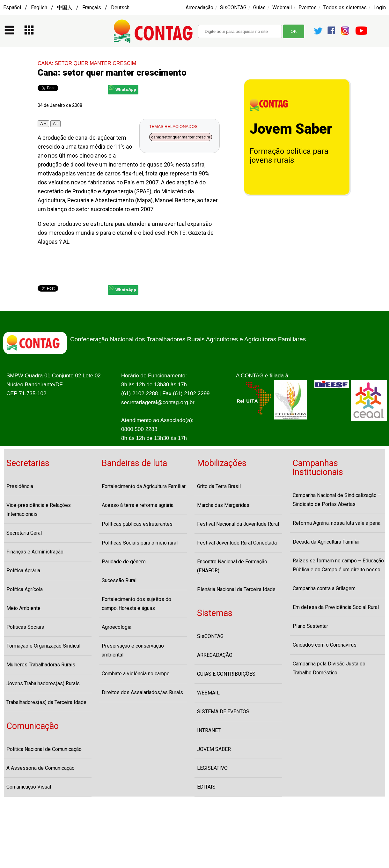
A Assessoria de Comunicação (40, 768)
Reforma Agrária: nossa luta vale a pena (337, 523)
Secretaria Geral (24, 533)
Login (380, 7)
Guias (259, 7)
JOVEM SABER (214, 749)
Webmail (282, 7)
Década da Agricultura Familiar (326, 542)
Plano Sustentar (310, 626)
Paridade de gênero (124, 562)
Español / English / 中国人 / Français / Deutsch (66, 7)
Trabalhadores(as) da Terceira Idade (46, 702)
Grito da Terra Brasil (219, 486)
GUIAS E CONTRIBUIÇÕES (226, 674)
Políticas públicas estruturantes (137, 524)
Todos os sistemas (345, 7)
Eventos (308, 7)
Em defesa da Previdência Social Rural (336, 607)
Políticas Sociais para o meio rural (140, 543)
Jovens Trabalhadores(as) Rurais (43, 683)
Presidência (20, 486)
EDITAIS (206, 787)
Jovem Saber (291, 129)
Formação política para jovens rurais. (289, 156)
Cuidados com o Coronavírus (325, 645)
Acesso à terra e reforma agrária (138, 505)
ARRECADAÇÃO (215, 655)
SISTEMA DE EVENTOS (223, 712)
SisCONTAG (233, 7)
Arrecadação (199, 7)
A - (55, 124)
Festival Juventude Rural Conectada (237, 543)
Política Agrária (23, 571)
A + (43, 124)
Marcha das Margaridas (223, 505)
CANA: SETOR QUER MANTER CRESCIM (87, 63)
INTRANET (209, 730)
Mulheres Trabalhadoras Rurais (41, 665)
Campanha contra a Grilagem (324, 588)
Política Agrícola (25, 589)
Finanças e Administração (35, 552)
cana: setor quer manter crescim (181, 137)
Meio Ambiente (23, 608)
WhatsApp (122, 89)
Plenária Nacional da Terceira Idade (236, 589)
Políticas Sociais (25, 627)
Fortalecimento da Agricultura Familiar (144, 486)
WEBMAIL (208, 693)
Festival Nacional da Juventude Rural (238, 524)
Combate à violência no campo (136, 674)
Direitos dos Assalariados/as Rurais (142, 692)
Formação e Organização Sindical (43, 646)
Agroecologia (117, 627)
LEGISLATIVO (212, 768)
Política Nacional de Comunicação (44, 749)
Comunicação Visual (29, 787)
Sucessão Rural (119, 580)
